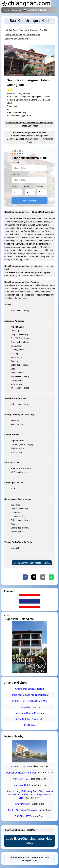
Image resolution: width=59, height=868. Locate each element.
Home (7, 10)
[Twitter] (34, 577)
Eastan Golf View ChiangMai (23, 810)
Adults (27, 186)
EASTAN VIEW (23, 817)
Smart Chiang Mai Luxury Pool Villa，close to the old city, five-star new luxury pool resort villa (30, 795)
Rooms (14, 186)
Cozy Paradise (23, 804)
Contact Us (16, 10)
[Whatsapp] (51, 577)
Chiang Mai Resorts (30, 707)
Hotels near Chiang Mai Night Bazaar (29, 695)
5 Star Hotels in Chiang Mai (30, 719)
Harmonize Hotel (21, 785)
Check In (15, 163)
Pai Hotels (30, 725)
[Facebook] (25, 577)
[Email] (43, 577)
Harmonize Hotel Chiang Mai (21, 773)
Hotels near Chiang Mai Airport (29, 713)
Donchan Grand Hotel (21, 767)
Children (40, 186)
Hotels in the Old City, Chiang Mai (30, 701)
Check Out (16, 174)
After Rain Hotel (21, 779)
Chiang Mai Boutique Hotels (29, 689)
